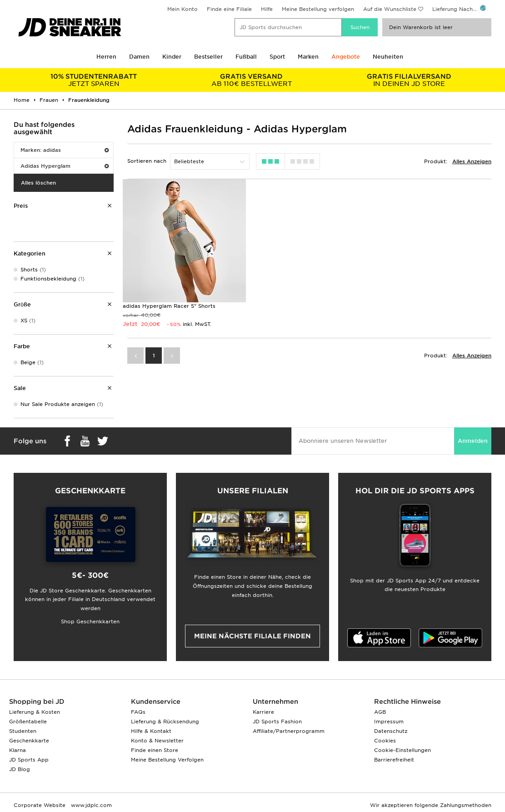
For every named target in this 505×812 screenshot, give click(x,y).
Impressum (389, 722)
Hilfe (267, 9)
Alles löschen (38, 183)
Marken (308, 57)
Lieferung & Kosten (35, 712)
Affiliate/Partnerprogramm (289, 731)
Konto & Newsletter (157, 741)
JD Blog (20, 769)
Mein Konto (182, 9)
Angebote (346, 57)
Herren (106, 57)
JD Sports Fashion (277, 722)
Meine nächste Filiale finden (252, 636)
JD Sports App (29, 760)
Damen (139, 57)
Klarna (17, 750)
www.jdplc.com (90, 805)
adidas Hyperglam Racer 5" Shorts (169, 304)
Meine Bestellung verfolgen (318, 9)
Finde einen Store (155, 750)
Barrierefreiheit (394, 760)
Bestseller (208, 57)
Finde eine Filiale (229, 9)
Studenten (23, 731)
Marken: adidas (65, 150)
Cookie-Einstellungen (402, 750)
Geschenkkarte (29, 741)
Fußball (246, 57)
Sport (277, 57)
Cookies (385, 741)
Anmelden (473, 441)
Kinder (172, 57)
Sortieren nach (147, 161)
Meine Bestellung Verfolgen (167, 760)
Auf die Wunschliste (390, 9)
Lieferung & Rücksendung (165, 722)
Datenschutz (391, 731)
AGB (380, 712)
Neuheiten (388, 57)
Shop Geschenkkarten (90, 622)
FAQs (138, 712)
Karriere (263, 712)
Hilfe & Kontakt (151, 731)
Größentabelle (28, 722)
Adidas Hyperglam (65, 166)
